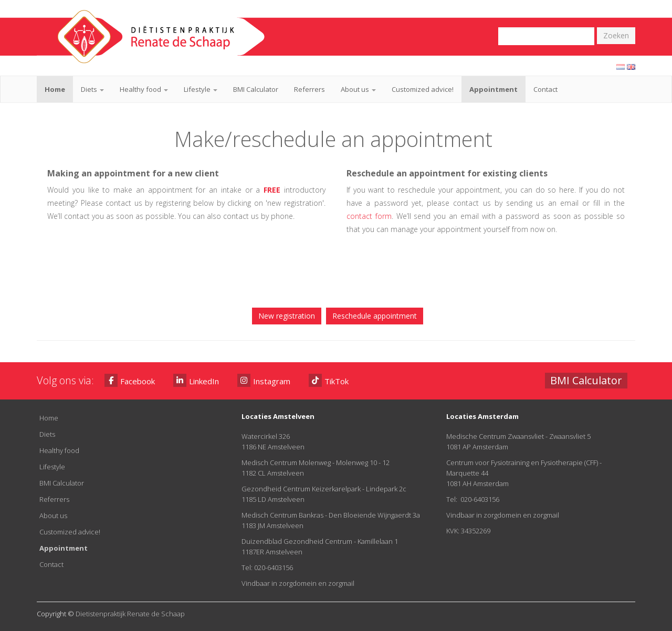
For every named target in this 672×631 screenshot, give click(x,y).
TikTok (329, 380)
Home (55, 89)
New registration (287, 316)
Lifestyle (201, 89)
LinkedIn (196, 380)
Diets (92, 89)
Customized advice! (423, 89)
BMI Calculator (256, 89)
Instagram (264, 380)
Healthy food (144, 89)
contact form (369, 216)
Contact (545, 89)
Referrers (309, 89)
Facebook (130, 380)
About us (358, 89)
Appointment (493, 89)
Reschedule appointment (375, 316)
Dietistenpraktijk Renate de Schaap (130, 614)
